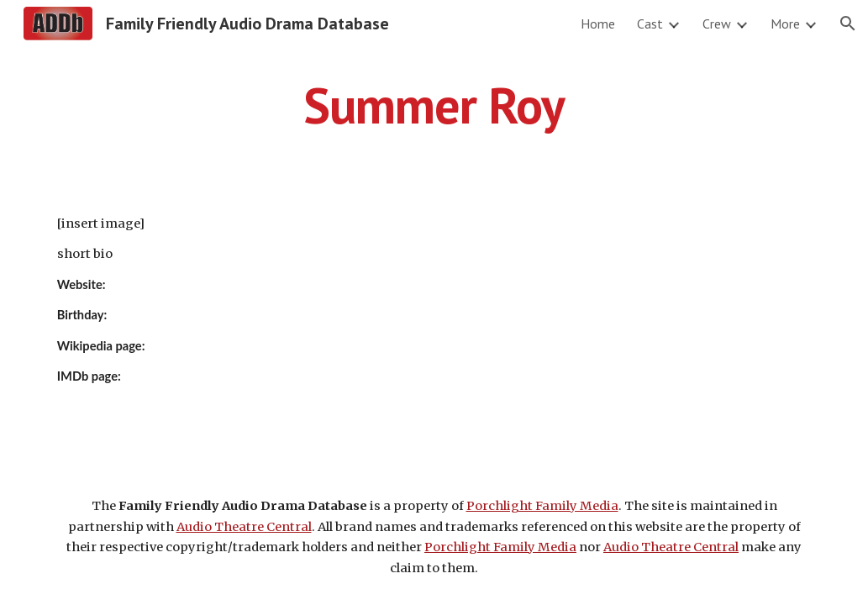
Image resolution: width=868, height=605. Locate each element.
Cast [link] (650, 24)
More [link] (785, 24)
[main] (434, 105)
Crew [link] (717, 24)
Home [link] (598, 24)
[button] (848, 24)
